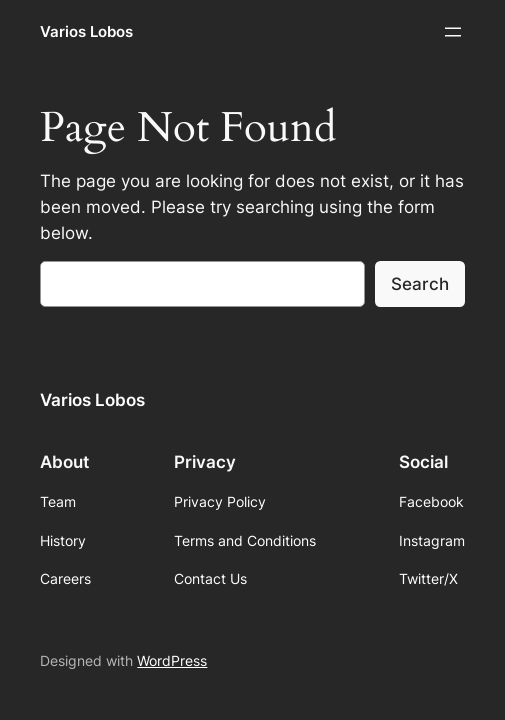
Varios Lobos (86, 31)
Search (420, 284)
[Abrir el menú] (453, 32)
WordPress (172, 660)
